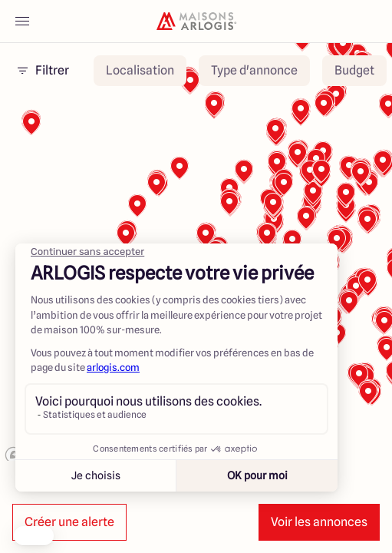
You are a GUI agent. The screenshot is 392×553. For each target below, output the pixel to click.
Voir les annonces (319, 522)
